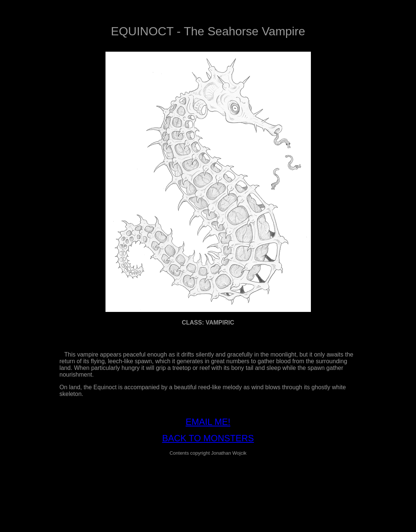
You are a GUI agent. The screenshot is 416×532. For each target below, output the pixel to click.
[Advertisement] (208, 479)
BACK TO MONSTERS (208, 438)
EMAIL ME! (208, 422)
